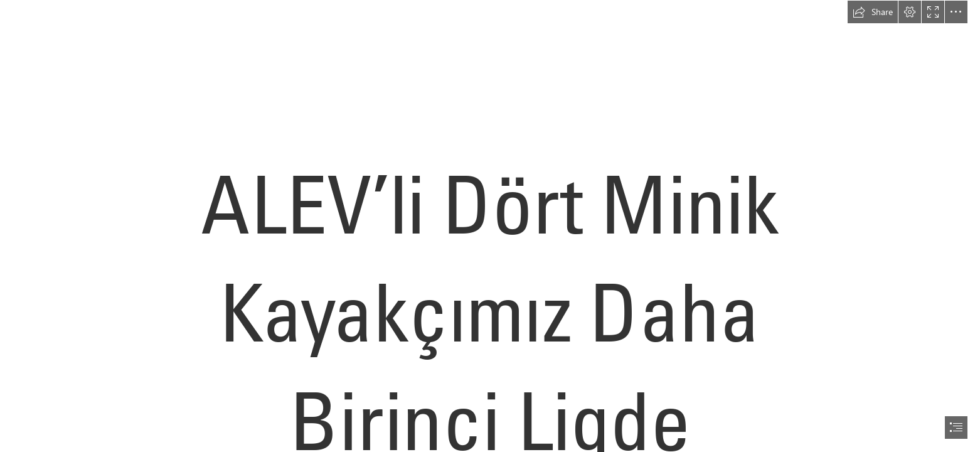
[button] (873, 12)
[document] (490, 226)
